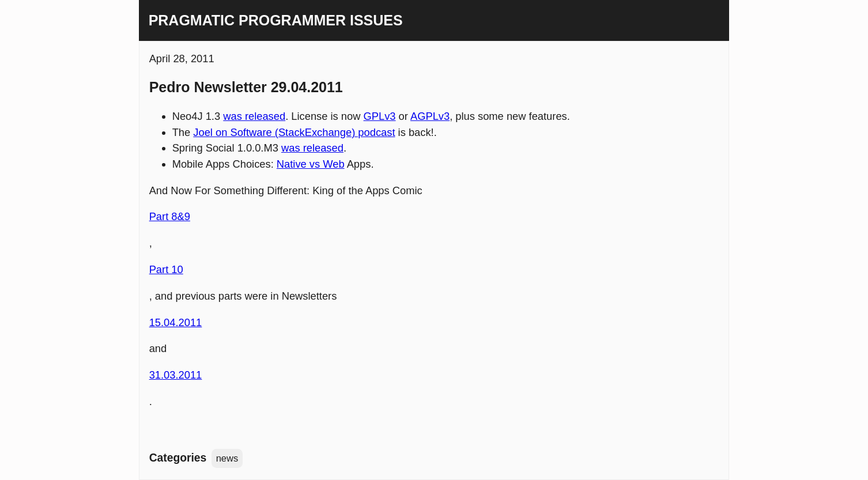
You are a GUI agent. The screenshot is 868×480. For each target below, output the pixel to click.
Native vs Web (311, 164)
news (227, 458)
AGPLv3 (430, 116)
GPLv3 (380, 116)
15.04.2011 (176, 322)
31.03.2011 (176, 375)
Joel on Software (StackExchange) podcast (294, 132)
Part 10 (166, 269)
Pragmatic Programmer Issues (276, 20)
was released (254, 116)
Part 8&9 (170, 216)
